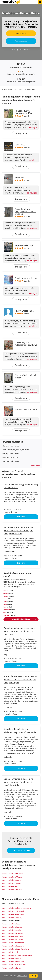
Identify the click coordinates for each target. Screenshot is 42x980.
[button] (36, 465)
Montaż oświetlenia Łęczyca (12, 927)
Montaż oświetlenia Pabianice (13, 937)
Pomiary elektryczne (11, 457)
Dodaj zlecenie (21, 33)
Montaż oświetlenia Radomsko (13, 946)
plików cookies (22, 976)
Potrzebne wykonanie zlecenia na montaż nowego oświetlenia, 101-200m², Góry (19, 631)
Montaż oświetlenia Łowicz (12, 930)
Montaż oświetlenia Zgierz (11, 968)
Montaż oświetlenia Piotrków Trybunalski (17, 908)
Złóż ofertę (21, 517)
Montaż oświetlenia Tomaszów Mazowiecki (17, 955)
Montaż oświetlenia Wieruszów (13, 962)
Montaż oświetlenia (9, 904)
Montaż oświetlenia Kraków (12, 880)
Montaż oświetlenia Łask (11, 924)
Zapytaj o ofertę (21, 134)
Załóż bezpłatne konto (21, 850)
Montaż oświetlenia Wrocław (12, 877)
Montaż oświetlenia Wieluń (12, 959)
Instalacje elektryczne (11, 446)
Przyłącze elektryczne (11, 454)
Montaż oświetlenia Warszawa (13, 874)
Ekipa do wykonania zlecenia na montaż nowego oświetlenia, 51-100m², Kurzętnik (18, 782)
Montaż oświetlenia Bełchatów (13, 915)
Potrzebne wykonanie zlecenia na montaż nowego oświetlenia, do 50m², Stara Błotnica (19, 531)
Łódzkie (8, 90)
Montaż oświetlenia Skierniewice (14, 911)
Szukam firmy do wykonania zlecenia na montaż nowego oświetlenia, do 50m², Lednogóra (20, 680)
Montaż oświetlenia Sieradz (12, 952)
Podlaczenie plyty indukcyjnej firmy (16, 450)
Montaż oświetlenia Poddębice (13, 943)
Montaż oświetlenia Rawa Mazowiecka (16, 949)
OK (33, 976)
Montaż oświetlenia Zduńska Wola (14, 965)
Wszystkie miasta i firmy (24, 620)
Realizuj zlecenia (21, 41)
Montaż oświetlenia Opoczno (12, 933)
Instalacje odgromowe (11, 461)
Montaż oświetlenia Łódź (11, 887)
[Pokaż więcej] (31, 128)
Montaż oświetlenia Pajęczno (12, 940)
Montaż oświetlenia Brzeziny (12, 918)
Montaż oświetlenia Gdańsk (12, 890)
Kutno (15, 90)
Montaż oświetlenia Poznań (12, 883)
